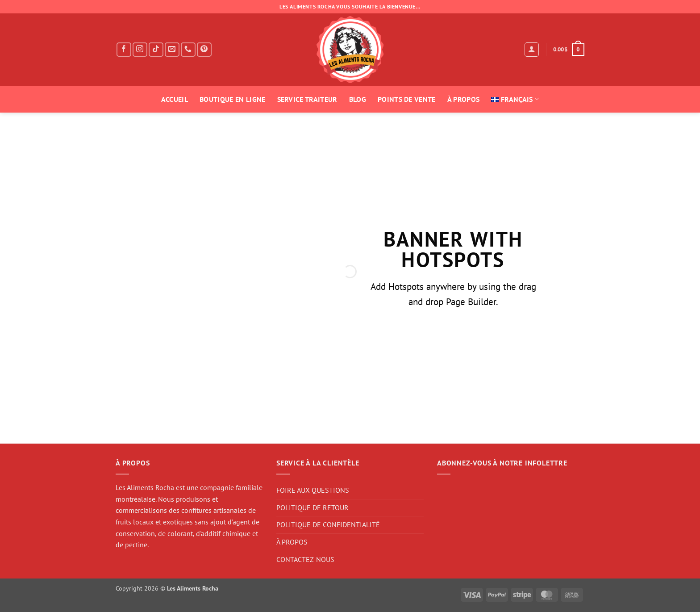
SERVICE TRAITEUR (307, 99)
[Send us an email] (172, 50)
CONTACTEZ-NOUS (305, 559)
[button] (532, 50)
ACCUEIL (175, 99)
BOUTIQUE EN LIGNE (232, 99)
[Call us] (188, 50)
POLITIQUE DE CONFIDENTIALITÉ (328, 524)
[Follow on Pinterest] (204, 50)
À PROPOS (464, 99)
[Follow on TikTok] (156, 50)
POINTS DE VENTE (407, 99)
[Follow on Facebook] (124, 50)
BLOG (358, 99)
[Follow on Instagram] (140, 50)
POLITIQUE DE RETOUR (312, 507)
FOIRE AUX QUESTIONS (313, 490)
